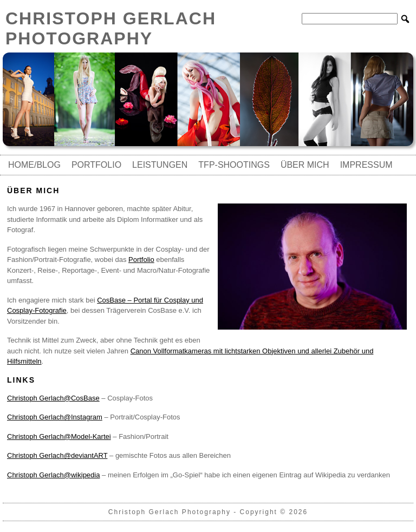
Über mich (305, 165)
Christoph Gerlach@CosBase (53, 398)
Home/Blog (34, 165)
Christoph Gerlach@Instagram (55, 417)
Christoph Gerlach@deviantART (57, 455)
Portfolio (96, 165)
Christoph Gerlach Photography (111, 28)
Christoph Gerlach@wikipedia (53, 475)
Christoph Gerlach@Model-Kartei (59, 436)
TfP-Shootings (234, 165)
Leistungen (160, 165)
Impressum (366, 165)
